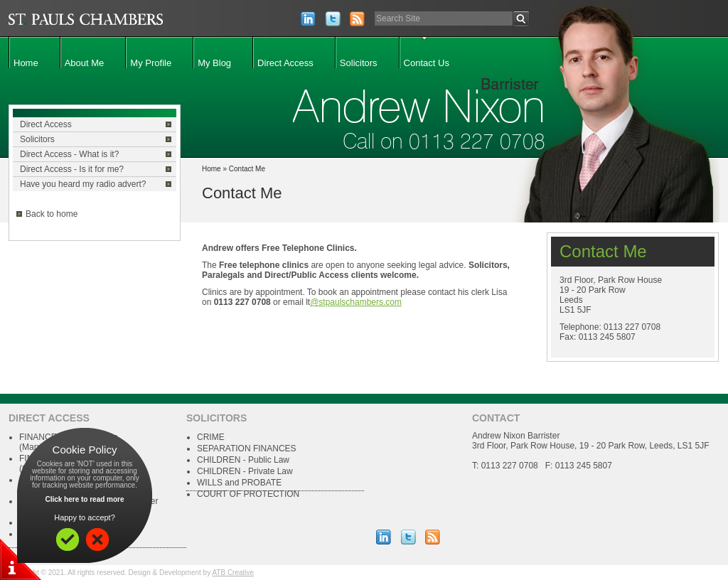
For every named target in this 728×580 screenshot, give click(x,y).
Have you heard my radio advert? (83, 184)
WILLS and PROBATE (239, 483)
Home (26, 63)
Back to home (52, 214)
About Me (85, 63)
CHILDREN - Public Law (243, 460)
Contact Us (427, 63)
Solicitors (359, 63)
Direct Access (285, 63)
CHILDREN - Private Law (245, 471)
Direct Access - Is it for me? (72, 169)
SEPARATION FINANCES (247, 449)
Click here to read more (84, 499)
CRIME (211, 437)
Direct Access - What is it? (69, 154)
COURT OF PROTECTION (248, 494)
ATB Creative (233, 573)
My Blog (214, 63)
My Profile (151, 63)
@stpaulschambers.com (356, 302)
